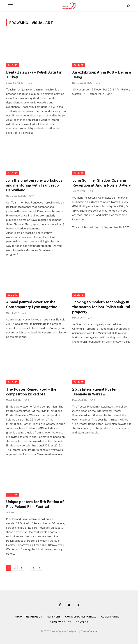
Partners (54, 617)
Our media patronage (81, 617)
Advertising (110, 617)
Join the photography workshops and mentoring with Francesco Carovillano (34, 185)
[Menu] (10, 6)
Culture (12, 65)
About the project (28, 617)
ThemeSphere (89, 631)
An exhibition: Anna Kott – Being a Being (102, 75)
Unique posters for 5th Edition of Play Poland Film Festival (35, 504)
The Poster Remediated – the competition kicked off (31, 392)
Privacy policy (60, 622)
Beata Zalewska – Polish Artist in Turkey (34, 75)
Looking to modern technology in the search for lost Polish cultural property (101, 307)
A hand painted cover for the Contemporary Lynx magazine (32, 305)
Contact (82, 622)
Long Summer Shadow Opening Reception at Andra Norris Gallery (102, 183)
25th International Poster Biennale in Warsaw (95, 392)
